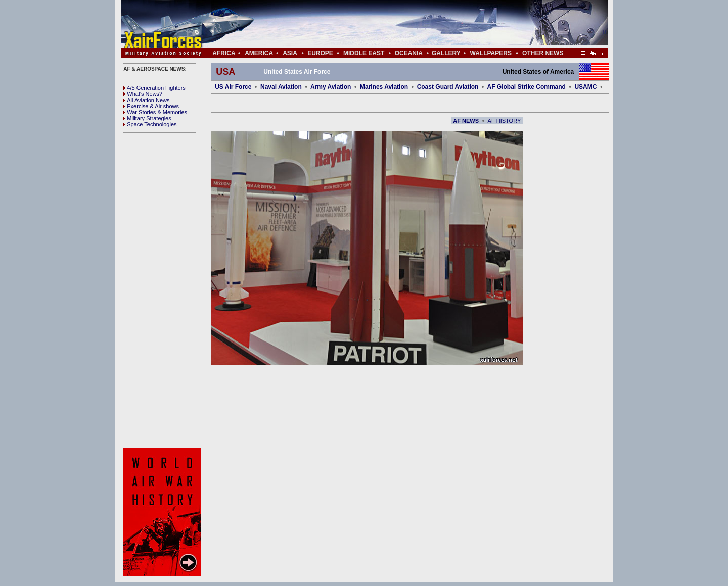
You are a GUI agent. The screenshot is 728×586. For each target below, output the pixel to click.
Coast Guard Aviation (448, 87)
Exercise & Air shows (151, 106)
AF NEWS (466, 121)
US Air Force (233, 87)
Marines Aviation (384, 87)
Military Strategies (147, 118)
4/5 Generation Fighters (155, 88)
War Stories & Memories (155, 112)
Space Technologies (150, 124)
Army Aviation (331, 87)
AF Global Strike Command (527, 87)
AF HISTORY (505, 121)
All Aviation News (146, 100)
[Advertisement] (395, 24)
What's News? (143, 94)
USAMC (585, 87)
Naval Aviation (281, 87)
